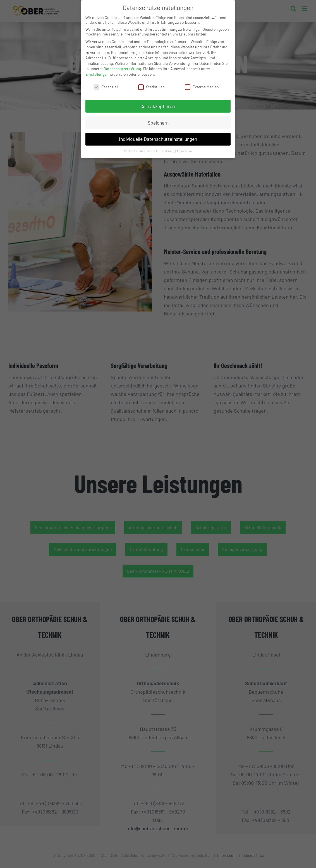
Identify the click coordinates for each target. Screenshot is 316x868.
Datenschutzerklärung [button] (160, 148)
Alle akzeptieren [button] (158, 103)
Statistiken (151, 84)
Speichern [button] (158, 120)
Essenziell (106, 84)
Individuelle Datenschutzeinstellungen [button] (158, 136)
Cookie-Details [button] (134, 148)
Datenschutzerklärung (122, 66)
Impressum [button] (184, 148)
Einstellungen (97, 72)
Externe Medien (202, 84)
